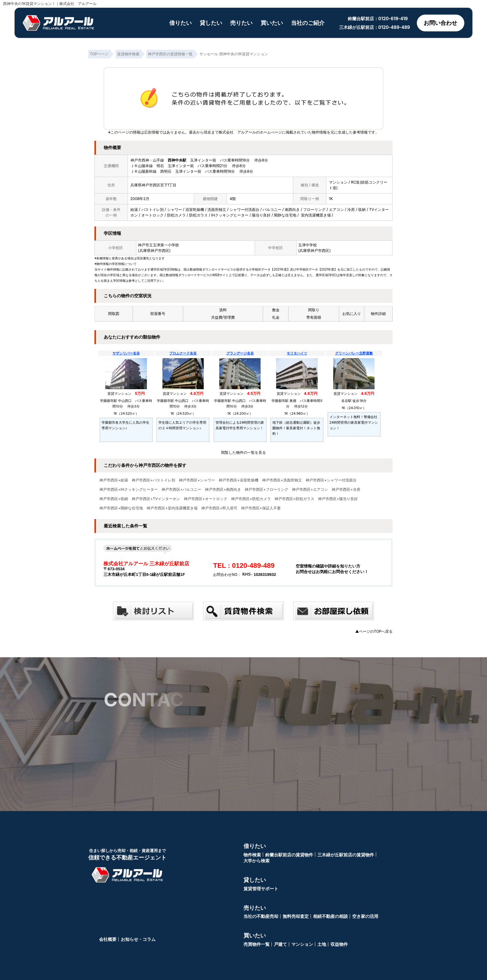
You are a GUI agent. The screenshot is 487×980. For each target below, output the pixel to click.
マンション (302, 944)
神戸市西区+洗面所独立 (282, 480)
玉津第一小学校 (166, 245)
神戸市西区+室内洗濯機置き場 (172, 508)
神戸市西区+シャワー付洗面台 (331, 480)
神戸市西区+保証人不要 (261, 508)
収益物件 (339, 944)
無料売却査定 (296, 916)
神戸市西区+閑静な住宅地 (121, 508)
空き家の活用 (365, 916)
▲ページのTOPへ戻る (374, 631)
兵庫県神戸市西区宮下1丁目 (154, 185)
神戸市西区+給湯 (114, 480)
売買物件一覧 (257, 944)
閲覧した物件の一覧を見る (243, 452)
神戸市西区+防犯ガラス (294, 499)
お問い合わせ (440, 23)
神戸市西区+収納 (114, 499)
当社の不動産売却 (261, 916)
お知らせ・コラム (138, 939)
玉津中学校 (307, 245)
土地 (322, 944)
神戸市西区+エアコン (310, 490)
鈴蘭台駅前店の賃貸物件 (289, 855)
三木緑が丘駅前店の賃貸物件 (346, 855)
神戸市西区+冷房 (346, 490)
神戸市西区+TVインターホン (156, 499)
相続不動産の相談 (330, 916)
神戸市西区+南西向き (223, 490)
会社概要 (108, 939)
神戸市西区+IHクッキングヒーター (129, 490)
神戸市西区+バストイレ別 (153, 480)
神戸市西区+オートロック (206, 499)
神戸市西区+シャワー (197, 480)
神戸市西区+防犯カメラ (251, 499)
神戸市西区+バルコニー (181, 490)
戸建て (280, 944)
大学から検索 (257, 861)
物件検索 (252, 855)
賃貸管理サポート (261, 889)
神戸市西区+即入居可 (219, 508)
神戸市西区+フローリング (266, 490)
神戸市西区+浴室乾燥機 (239, 480)
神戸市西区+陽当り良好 (338, 499)
